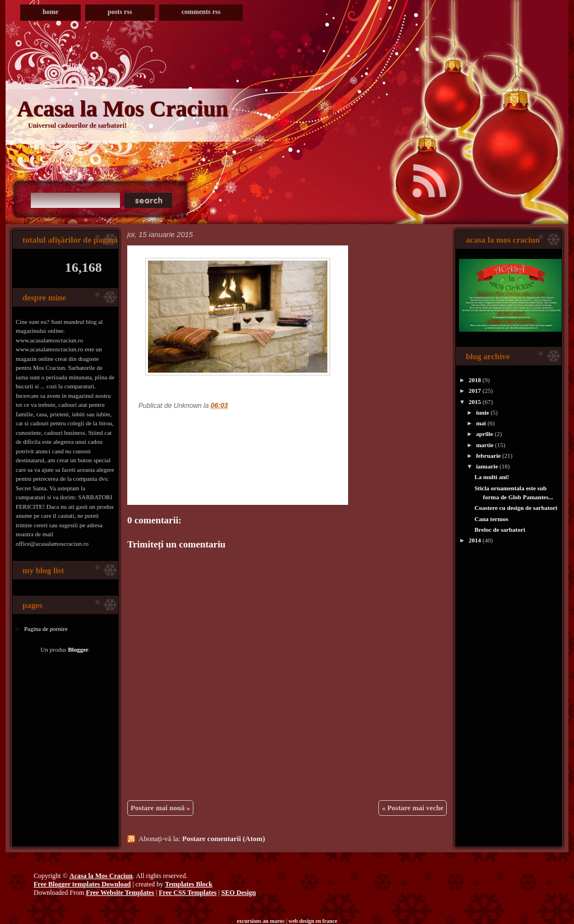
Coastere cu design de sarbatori (516, 508)
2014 (475, 540)
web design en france (313, 921)
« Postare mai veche (413, 808)
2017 (475, 391)
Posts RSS (120, 12)
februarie (488, 456)
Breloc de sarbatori (499, 530)
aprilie (485, 434)
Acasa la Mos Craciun (122, 108)
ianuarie (487, 466)
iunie (482, 412)
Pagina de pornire (46, 629)
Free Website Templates (120, 893)
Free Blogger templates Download (82, 884)
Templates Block (189, 884)
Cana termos (491, 519)
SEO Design (239, 893)
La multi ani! (492, 477)
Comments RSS (201, 12)
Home (50, 12)
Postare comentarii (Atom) (224, 839)
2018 (475, 380)
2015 (475, 402)
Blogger (78, 649)
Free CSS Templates (188, 893)
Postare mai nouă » (160, 808)
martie (485, 445)
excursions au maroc (260, 921)
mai (481, 423)
